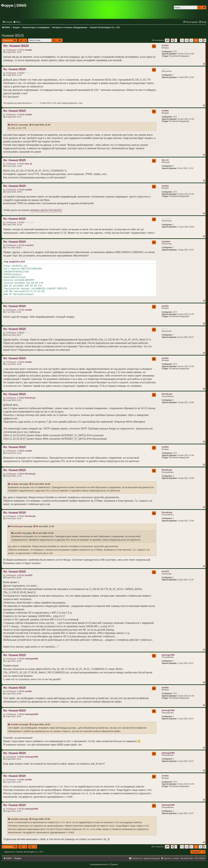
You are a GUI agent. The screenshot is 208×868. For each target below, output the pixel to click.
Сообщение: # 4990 (13, 474)
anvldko (165, 45)
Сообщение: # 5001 (13, 575)
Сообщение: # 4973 (13, 310)
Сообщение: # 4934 (13, 115)
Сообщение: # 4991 (13, 516)
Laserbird (166, 242)
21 (191, 40)
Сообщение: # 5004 (13, 659)
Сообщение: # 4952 (13, 222)
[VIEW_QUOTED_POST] (31, 125)
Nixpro (165, 329)
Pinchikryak (167, 394)
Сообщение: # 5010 (13, 809)
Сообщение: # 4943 (13, 164)
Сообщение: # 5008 (13, 757)
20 (187, 40)
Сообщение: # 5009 (13, 780)
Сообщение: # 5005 (13, 691)
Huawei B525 (13, 35)
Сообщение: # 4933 (13, 73)
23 (201, 40)
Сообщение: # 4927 (13, 50)
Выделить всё (17, 262)
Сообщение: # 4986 (13, 451)
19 (182, 40)
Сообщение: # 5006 (13, 714)
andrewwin (167, 219)
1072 (175, 52)
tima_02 (165, 160)
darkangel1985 (168, 655)
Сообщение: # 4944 (13, 190)
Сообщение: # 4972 (13, 245)
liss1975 (165, 571)
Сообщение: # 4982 (13, 362)
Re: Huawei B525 (16, 46)
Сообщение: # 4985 (13, 398)
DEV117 (165, 69)
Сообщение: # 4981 (13, 333)
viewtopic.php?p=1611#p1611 (46, 210)
